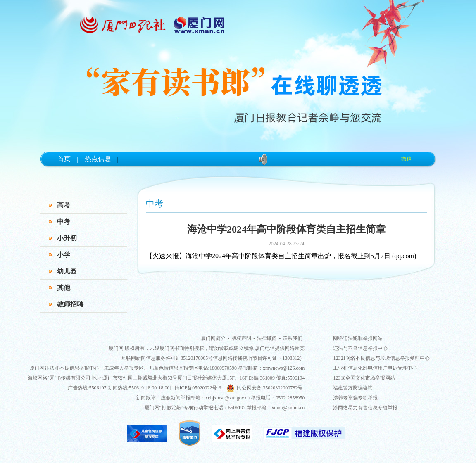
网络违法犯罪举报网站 (358, 338)
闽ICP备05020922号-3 (198, 388)
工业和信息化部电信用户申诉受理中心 (375, 368)
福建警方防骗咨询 (353, 388)
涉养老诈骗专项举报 (355, 398)
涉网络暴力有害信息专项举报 (365, 408)
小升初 (67, 238)
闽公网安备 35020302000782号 (264, 388)
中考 (64, 222)
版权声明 (241, 338)
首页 (64, 159)
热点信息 (98, 159)
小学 (64, 255)
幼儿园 (67, 271)
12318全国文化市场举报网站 (364, 378)
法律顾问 (267, 338)
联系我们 (293, 338)
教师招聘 (70, 304)
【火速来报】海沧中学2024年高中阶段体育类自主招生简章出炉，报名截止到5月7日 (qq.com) (281, 256)
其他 (64, 288)
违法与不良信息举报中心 (360, 348)
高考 (64, 205)
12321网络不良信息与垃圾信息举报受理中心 (381, 358)
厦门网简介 (213, 338)
